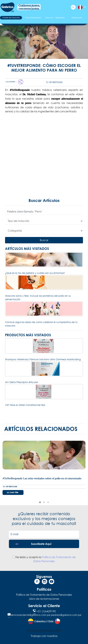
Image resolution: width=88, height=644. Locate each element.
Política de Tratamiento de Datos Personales (44, 595)
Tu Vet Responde (54, 82)
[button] (40, 502)
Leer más (14, 492)
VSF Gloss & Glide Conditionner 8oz (25, 405)
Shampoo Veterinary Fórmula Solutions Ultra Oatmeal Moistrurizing (43, 359)
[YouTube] (51, 582)
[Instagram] (44, 582)
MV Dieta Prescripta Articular (21, 382)
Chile (51, 621)
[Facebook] (37, 582)
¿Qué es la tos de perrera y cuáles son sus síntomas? (35, 273)
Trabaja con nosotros (44, 636)
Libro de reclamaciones (44, 599)
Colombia (40, 621)
